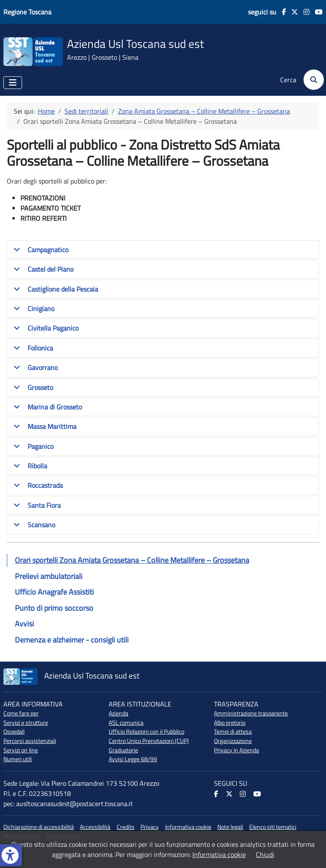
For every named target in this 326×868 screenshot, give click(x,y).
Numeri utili (18, 759)
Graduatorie (123, 750)
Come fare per (21, 713)
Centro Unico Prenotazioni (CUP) (149, 741)
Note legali (230, 827)
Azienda (118, 713)
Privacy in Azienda (236, 750)
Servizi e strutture (26, 723)
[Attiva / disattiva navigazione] (13, 83)
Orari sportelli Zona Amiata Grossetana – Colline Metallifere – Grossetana (132, 560)
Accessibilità (95, 827)
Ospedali (14, 732)
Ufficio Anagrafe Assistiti (54, 592)
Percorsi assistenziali (30, 741)
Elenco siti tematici (273, 827)
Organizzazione (233, 741)
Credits (126, 827)
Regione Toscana (27, 12)
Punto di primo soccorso (54, 608)
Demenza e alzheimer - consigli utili (72, 640)
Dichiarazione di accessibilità (39, 827)
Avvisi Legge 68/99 (133, 759)
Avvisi (24, 624)
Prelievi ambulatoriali (49, 576)
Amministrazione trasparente (251, 713)
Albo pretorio (230, 723)
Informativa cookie (188, 827)
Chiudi (265, 854)
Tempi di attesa (233, 732)
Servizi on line (21, 750)
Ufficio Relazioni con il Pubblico (146, 732)
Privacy (150, 827)
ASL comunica (126, 723)
